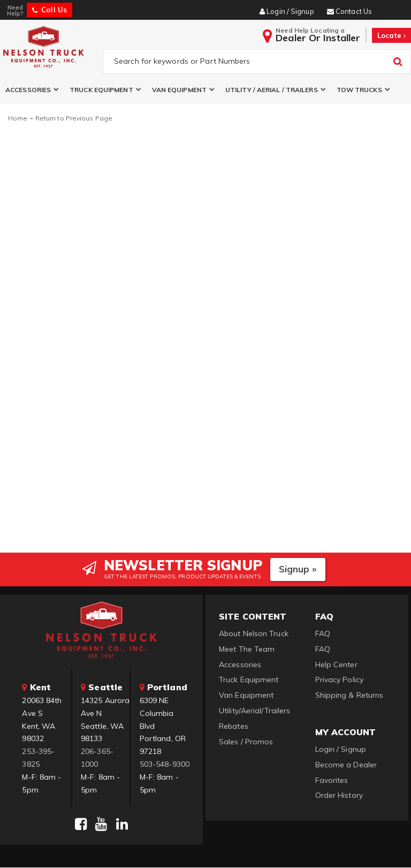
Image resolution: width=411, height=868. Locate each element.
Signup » (298, 569)
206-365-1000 (97, 758)
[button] (32, 90)
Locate (391, 35)
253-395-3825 (38, 758)
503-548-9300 (165, 765)
